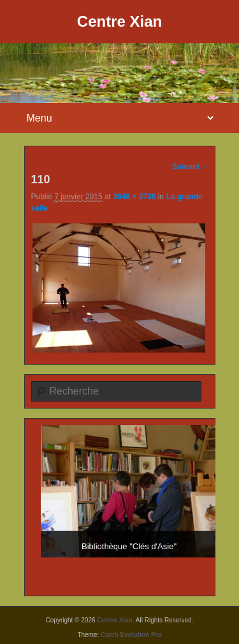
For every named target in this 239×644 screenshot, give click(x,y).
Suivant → (191, 167)
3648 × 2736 (134, 197)
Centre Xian (119, 21)
